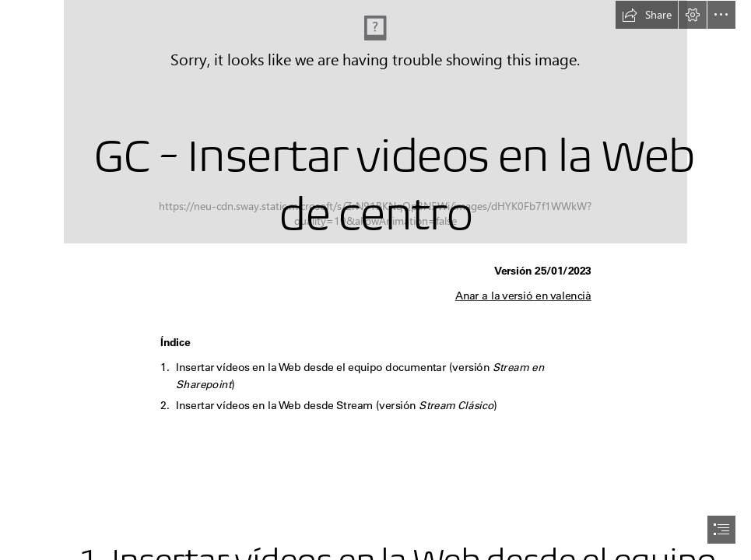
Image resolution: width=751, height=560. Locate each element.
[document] (375, 280)
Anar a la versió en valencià (523, 296)
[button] (647, 15)
